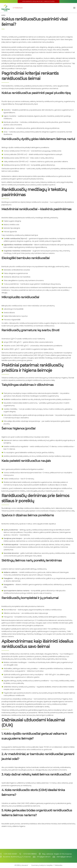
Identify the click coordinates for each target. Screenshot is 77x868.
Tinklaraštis (58, 865)
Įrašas (3, 15)
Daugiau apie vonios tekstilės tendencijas (52, 623)
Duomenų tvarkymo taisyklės (42, 865)
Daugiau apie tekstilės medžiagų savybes (44, 358)
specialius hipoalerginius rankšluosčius (57, 488)
